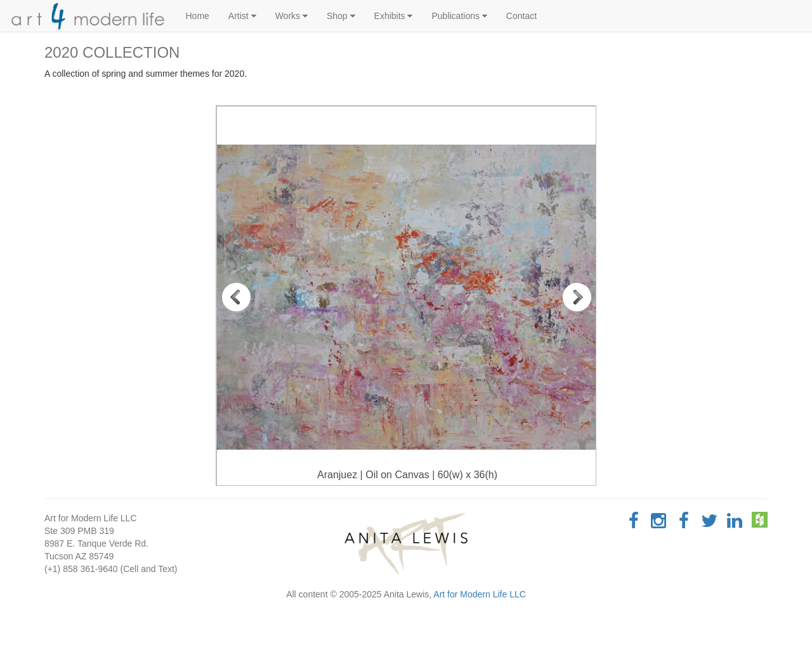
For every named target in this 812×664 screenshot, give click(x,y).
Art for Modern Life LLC (480, 594)
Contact (521, 16)
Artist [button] (242, 16)
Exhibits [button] (394, 16)
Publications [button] (459, 16)
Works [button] (291, 16)
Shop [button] (341, 16)
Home (198, 16)
